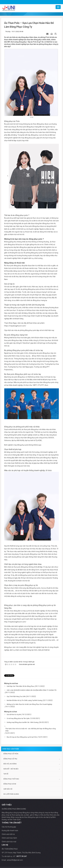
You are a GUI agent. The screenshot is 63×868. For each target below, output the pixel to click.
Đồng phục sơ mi (10, 784)
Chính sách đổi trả (8, 834)
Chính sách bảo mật (9, 842)
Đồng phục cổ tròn (11, 754)
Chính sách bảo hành (9, 838)
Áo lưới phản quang (11, 794)
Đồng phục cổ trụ (10, 759)
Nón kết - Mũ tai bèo (11, 769)
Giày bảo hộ (8, 789)
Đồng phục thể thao (11, 779)
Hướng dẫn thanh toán (10, 831)
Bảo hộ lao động (10, 764)
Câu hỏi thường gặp (9, 827)
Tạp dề (6, 774)
